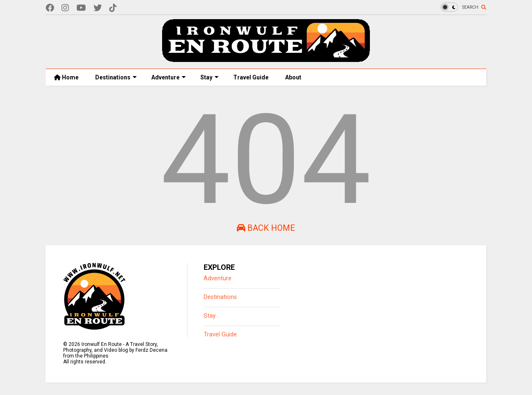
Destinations (116, 77)
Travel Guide (251, 77)
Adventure (169, 77)
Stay (209, 77)
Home (66, 77)
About (293, 77)
